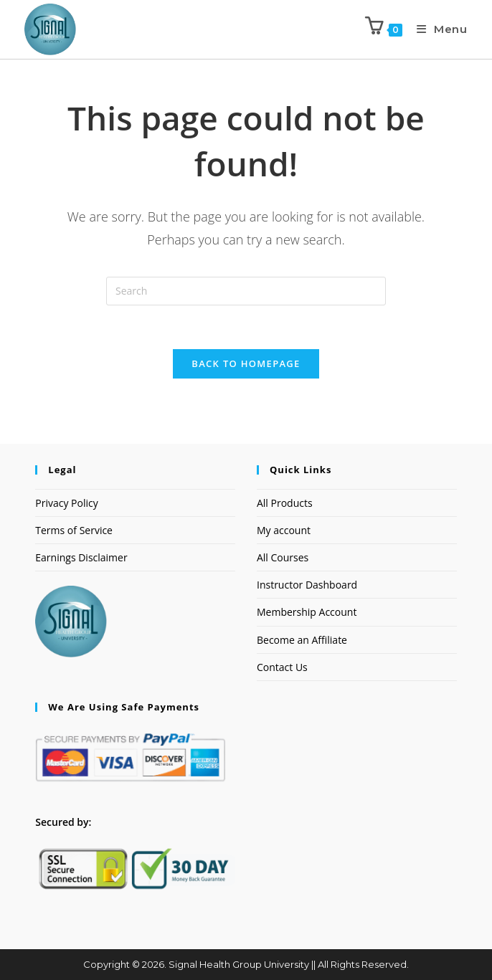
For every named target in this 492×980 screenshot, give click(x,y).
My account (284, 530)
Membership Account (307, 612)
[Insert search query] (246, 291)
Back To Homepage (246, 363)
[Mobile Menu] (437, 29)
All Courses (283, 557)
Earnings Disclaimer (81, 557)
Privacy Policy (66, 503)
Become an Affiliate (302, 640)
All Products (285, 503)
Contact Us (282, 667)
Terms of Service (74, 530)
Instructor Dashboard (307, 585)
